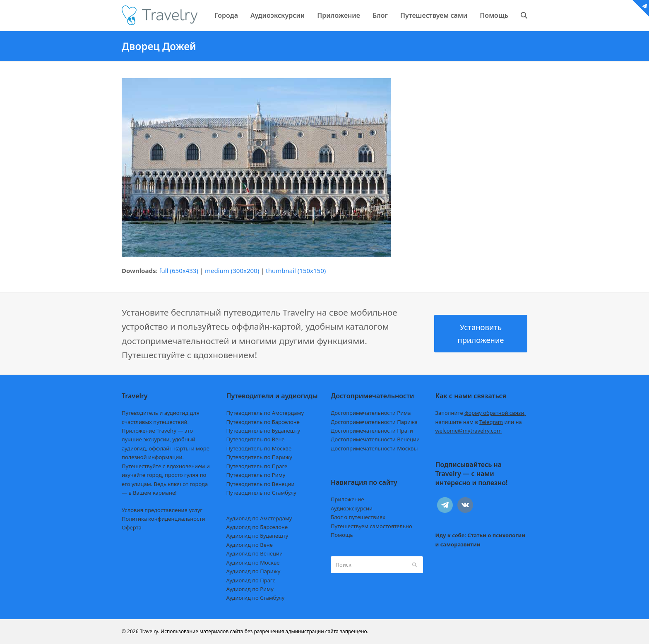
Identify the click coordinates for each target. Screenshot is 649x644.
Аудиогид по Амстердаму (259, 518)
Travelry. (150, 631)
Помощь (342, 535)
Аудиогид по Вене (250, 545)
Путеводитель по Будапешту (263, 431)
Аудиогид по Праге (251, 580)
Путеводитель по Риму (256, 475)
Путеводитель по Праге (257, 466)
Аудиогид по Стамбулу (256, 598)
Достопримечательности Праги (372, 431)
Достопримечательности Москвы (374, 448)
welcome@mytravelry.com (469, 431)
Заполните (481, 413)
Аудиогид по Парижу (254, 571)
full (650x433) (179, 271)
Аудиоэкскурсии (352, 508)
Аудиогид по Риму (250, 589)
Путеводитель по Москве (259, 448)
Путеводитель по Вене (256, 439)
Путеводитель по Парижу (259, 457)
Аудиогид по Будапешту (257, 536)
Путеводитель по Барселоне (263, 422)
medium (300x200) (232, 271)
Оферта (132, 527)
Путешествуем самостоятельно (371, 526)
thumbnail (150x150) (296, 271)
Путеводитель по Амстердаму (265, 413)
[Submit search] (415, 565)
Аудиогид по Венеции (255, 553)
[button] (524, 15)
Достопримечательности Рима (371, 413)
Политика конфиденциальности (163, 519)
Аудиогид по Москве (253, 563)
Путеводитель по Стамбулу (261, 493)
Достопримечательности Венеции (375, 439)
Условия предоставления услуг (162, 510)
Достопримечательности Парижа (374, 422)
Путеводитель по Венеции (261, 484)
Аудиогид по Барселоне (257, 527)
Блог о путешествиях (358, 517)
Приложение (347, 499)
